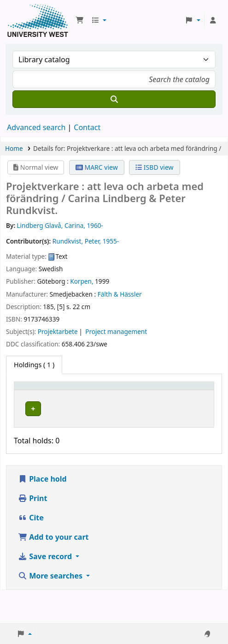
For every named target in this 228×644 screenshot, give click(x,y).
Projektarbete (58, 331)
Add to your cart (53, 570)
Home (14, 148)
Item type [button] (26, 394)
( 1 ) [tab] (34, 365)
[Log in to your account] (213, 20)
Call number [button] (109, 394)
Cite (31, 551)
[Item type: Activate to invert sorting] (31, 395)
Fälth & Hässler (120, 294)
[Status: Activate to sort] (156, 395)
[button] (80, 20)
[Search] (114, 99)
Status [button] (152, 399)
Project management (116, 331)
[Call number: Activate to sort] (115, 395)
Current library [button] (65, 394)
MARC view (97, 167)
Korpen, (82, 281)
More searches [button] (51, 609)
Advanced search (36, 127)
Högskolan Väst (69, 426)
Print (32, 531)
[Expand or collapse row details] (195, 434)
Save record (46, 590)
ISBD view (154, 167)
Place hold (42, 512)
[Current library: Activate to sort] (70, 395)
